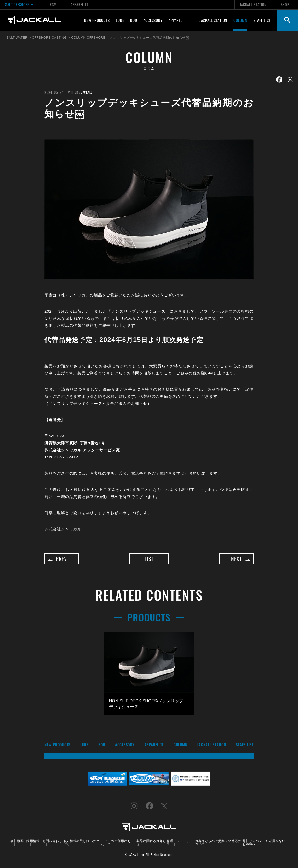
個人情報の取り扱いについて (81, 844)
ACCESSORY (153, 20)
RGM (53, 5)
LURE (120, 20)
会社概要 (17, 842)
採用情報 (33, 842)
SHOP (285, 5)
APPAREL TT (79, 5)
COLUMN (240, 20)
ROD (134, 20)
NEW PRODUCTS (97, 20)
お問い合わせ (52, 842)
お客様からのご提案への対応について (218, 844)
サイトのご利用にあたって (116, 844)
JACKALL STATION (253, 5)
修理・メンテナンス (180, 844)
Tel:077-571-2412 (61, 457)
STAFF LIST (262, 20)
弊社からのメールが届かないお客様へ (264, 844)
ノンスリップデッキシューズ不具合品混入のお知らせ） (100, 403)
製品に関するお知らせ (151, 844)
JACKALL (87, 92)
